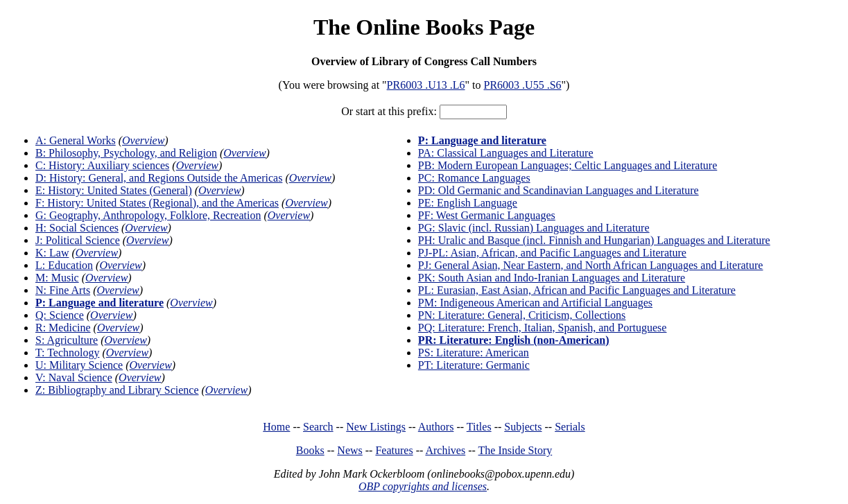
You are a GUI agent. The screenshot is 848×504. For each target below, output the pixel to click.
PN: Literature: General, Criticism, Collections (522, 315)
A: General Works (76, 140)
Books (310, 450)
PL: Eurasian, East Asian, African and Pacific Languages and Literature (577, 290)
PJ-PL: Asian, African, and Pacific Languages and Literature (552, 253)
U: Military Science (79, 365)
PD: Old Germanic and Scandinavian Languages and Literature (559, 190)
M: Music (57, 278)
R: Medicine (63, 328)
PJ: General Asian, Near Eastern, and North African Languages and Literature (591, 265)
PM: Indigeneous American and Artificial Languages (535, 303)
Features (394, 450)
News (349, 450)
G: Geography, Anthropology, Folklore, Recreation (148, 215)
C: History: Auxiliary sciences (102, 165)
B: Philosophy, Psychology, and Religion (126, 153)
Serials (570, 427)
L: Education (64, 265)
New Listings (376, 427)
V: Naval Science (74, 377)
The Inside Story (516, 450)
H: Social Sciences (77, 228)
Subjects (523, 427)
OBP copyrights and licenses (423, 486)
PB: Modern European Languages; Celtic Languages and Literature (568, 165)
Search (318, 427)
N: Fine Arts (63, 290)
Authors (436, 427)
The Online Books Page (424, 27)
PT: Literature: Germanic (474, 365)
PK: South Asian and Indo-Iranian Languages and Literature (552, 278)
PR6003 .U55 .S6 (523, 85)
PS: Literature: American (474, 353)
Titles (479, 427)
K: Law (52, 253)
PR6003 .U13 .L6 (426, 85)
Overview (143, 140)
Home (276, 427)
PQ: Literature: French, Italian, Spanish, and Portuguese (543, 328)
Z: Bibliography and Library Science (117, 390)
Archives (445, 450)
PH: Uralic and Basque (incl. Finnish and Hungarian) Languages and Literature (594, 240)
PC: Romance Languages (474, 178)
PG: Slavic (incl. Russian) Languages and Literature (534, 228)
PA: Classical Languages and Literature (506, 153)
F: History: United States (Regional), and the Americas (157, 203)
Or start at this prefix (387, 111)
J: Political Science (78, 240)
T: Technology (67, 353)
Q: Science (60, 315)
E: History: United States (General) (114, 190)
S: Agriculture (67, 340)
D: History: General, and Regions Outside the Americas (159, 178)
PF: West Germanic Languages (487, 215)
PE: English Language (468, 203)
